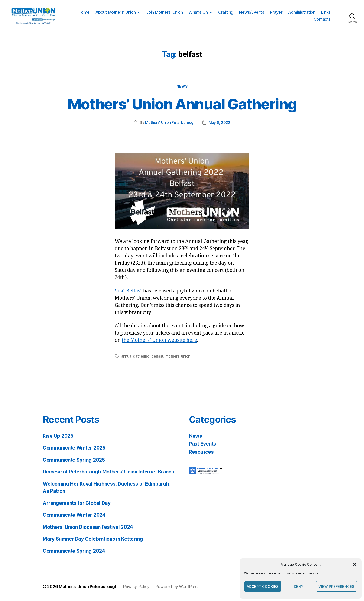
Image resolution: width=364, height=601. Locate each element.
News (182, 88)
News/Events (252, 13)
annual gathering (135, 357)
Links (326, 13)
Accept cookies (263, 586)
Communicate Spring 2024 (74, 552)
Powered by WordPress (177, 588)
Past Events (203, 445)
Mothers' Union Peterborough (170, 124)
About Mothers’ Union (116, 13)
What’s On (198, 13)
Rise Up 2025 (58, 437)
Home (84, 13)
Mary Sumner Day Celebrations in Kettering (93, 540)
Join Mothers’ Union (165, 13)
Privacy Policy (136, 588)
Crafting (226, 13)
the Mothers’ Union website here (159, 341)
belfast (157, 357)
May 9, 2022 (219, 124)
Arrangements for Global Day (77, 504)
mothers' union (178, 357)
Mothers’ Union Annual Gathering (182, 105)
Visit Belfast (128, 292)
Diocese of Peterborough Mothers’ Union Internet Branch (108, 473)
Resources (201, 453)
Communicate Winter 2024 (74, 516)
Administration (302, 13)
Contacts (322, 20)
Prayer (276, 13)
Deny (299, 586)
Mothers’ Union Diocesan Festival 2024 (88, 528)
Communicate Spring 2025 (74, 461)
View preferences (336, 586)
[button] (355, 564)
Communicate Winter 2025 (74, 449)
